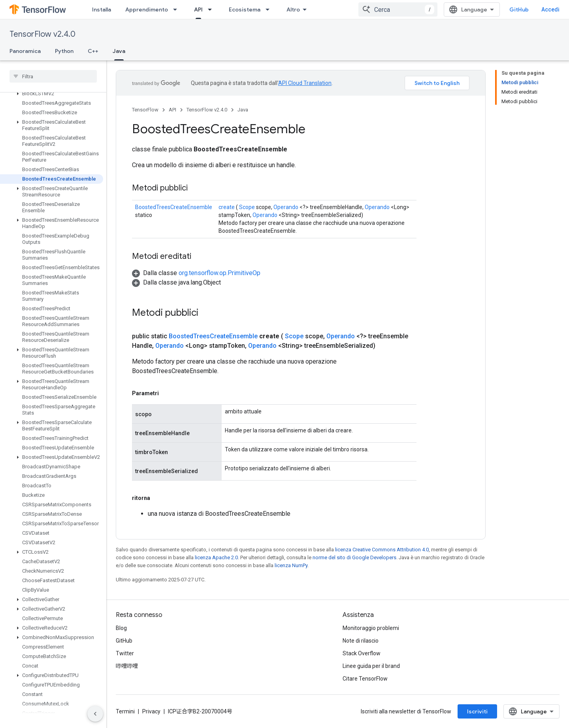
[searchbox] (53, 76)
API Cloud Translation (305, 83)
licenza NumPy (291, 565)
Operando (286, 207)
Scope (247, 207)
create (227, 207)
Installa (102, 9)
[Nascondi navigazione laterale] (95, 714)
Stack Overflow (362, 653)
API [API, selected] (198, 9)
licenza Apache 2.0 (216, 557)
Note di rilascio (361, 641)
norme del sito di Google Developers (354, 557)
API (172, 110)
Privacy (151, 711)
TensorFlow (145, 110)
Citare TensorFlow (365, 679)
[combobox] (398, 9)
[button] (52, 94)
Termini (125, 711)
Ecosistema (245, 9)
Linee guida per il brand (371, 666)
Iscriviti (477, 711)
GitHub (519, 9)
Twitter (125, 653)
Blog (121, 628)
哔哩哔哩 (127, 666)
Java (243, 110)
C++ (93, 51)
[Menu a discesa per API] (212, 9)
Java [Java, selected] (119, 51)
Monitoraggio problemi (371, 628)
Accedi (550, 9)
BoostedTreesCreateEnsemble (174, 207)
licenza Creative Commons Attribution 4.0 (382, 550)
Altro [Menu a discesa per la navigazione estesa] (293, 9)
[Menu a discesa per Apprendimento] (177, 9)
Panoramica (25, 51)
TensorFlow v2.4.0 (42, 34)
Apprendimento (147, 9)
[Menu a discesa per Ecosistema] (270, 9)
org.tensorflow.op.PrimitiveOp (219, 273)
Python (64, 51)
